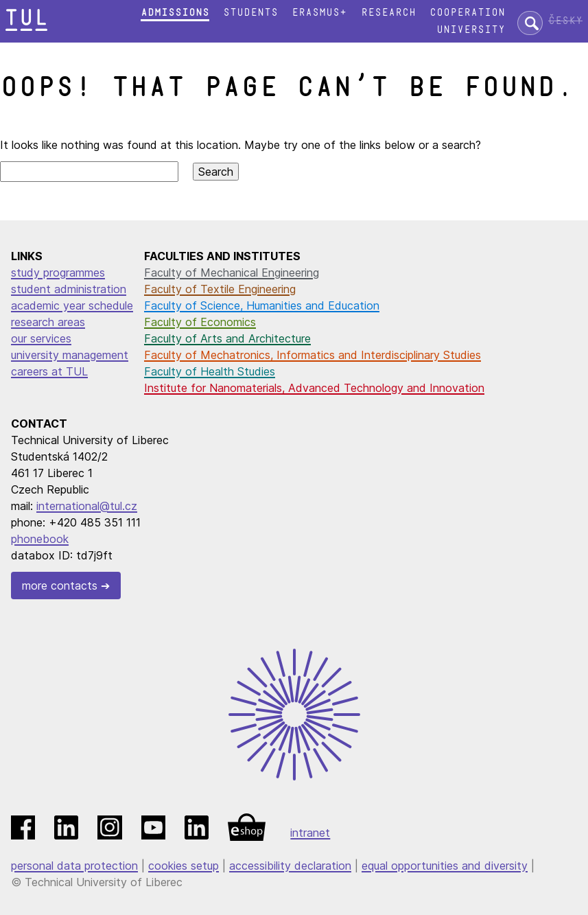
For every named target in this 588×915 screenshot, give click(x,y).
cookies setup (184, 866)
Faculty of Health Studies (210, 371)
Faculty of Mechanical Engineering (232, 273)
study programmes (58, 273)
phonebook (40, 539)
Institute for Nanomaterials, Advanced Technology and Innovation (314, 388)
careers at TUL (49, 371)
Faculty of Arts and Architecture (227, 338)
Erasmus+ (319, 13)
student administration (69, 289)
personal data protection (74, 866)
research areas (48, 322)
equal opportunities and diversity (445, 866)
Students (250, 13)
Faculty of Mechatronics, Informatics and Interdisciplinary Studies (313, 355)
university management (70, 355)
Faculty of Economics (200, 322)
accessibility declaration (290, 866)
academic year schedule (72, 305)
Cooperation (467, 13)
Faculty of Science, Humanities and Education (262, 305)
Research (388, 13)
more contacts (60, 586)
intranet (310, 833)
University (471, 30)
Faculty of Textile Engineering (220, 289)
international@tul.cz (87, 506)
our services (41, 338)
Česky (565, 21)
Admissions (175, 13)
